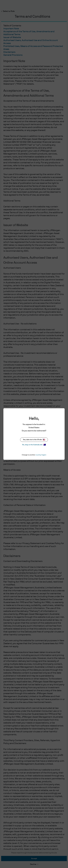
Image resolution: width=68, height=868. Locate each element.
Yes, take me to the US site (34, 440)
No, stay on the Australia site (34, 445)
